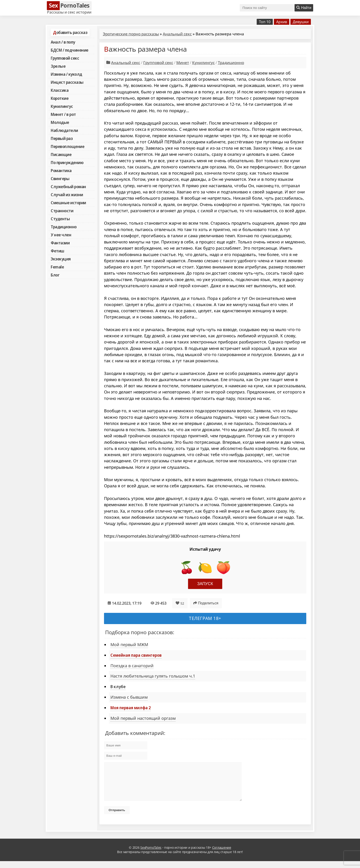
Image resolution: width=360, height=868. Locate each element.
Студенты (60, 219)
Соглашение (222, 854)
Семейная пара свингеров (136, 655)
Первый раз (62, 138)
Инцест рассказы (67, 82)
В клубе (118, 687)
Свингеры (60, 179)
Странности (62, 211)
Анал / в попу (63, 42)
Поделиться (206, 603)
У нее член (61, 235)
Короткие (60, 98)
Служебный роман (68, 187)
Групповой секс (65, 58)
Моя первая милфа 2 (131, 708)
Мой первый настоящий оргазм (143, 718)
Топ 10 (265, 22)
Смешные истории (68, 203)
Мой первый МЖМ (129, 645)
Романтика (61, 170)
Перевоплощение (67, 146)
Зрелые (58, 66)
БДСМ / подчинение (70, 50)
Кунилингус (62, 106)
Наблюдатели (64, 130)
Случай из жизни (67, 195)
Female (57, 267)
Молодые (60, 122)
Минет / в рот (63, 114)
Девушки (301, 22)
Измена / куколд (66, 74)
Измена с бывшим (129, 697)
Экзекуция (61, 259)
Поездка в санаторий (132, 666)
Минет (183, 63)
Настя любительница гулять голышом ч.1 (153, 676)
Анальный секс (177, 34)
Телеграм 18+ (205, 618)
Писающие (61, 154)
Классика (60, 90)
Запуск (205, 584)
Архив (282, 22)
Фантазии (60, 243)
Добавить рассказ (70, 32)
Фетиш (58, 251)
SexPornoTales (151, 854)
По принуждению (67, 162)
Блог (55, 275)
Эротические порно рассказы (131, 34)
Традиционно (64, 227)
